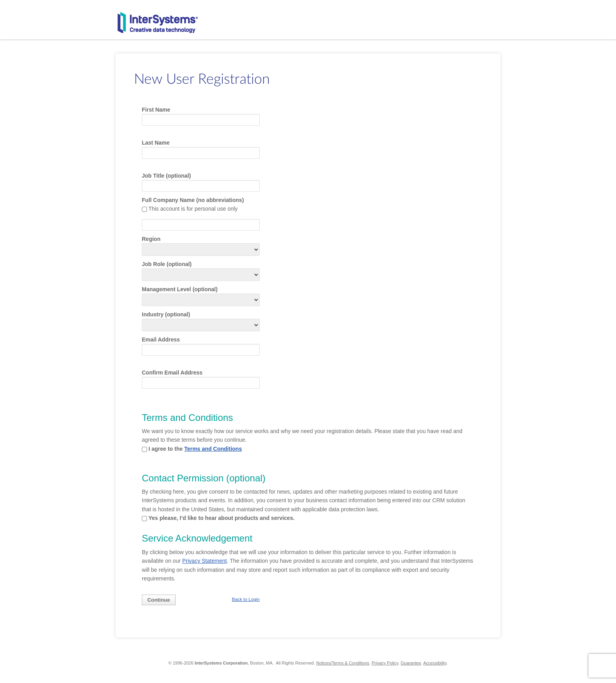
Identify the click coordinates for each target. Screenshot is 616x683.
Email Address (161, 340)
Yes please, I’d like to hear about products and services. (222, 518)
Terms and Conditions (213, 449)
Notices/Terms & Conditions (343, 663)
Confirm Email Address (172, 373)
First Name (156, 110)
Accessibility (435, 663)
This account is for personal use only (193, 209)
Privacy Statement (205, 561)
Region (151, 239)
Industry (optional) (166, 314)
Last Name (156, 143)
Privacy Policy (385, 663)
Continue (159, 600)
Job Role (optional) (167, 264)
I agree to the (195, 449)
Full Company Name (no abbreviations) (193, 200)
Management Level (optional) (180, 289)
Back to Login (246, 599)
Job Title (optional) (166, 176)
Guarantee (411, 663)
